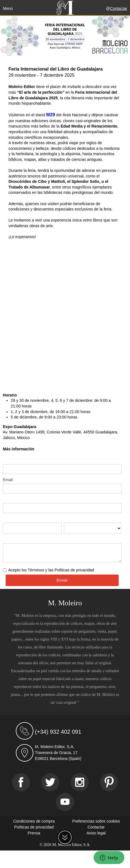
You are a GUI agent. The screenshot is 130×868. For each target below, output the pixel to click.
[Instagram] (80, 782)
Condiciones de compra (34, 821)
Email (8, 480)
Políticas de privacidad (34, 827)
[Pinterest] (109, 782)
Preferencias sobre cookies (96, 821)
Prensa (34, 833)
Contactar (119, 8)
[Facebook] (21, 782)
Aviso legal (96, 833)
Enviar (62, 580)
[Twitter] (50, 782)
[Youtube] (65, 802)
